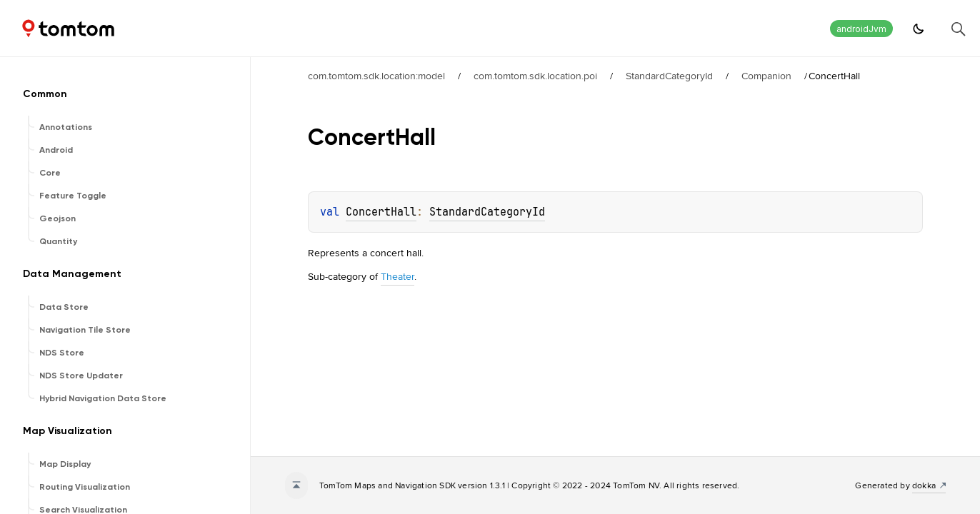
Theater (397, 276)
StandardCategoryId (669, 76)
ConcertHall (381, 212)
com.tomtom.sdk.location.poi (535, 76)
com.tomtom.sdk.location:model (376, 76)
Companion (766, 76)
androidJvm (861, 29)
